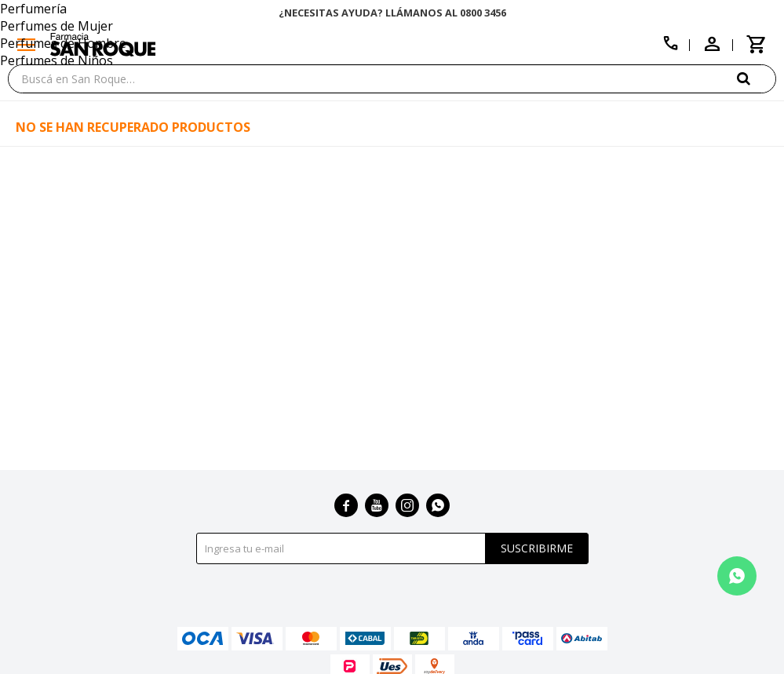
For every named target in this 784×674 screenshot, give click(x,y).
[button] (757, 78)
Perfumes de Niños (57, 60)
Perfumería (33, 9)
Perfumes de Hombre (63, 43)
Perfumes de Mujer (57, 26)
